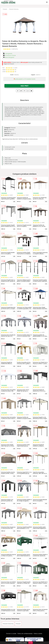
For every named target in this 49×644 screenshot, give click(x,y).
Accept (31, 643)
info (14, 201)
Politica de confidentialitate (25, 634)
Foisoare (5, 9)
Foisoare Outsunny (14, 9)
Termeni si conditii (11, 634)
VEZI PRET (24, 86)
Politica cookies (38, 634)
